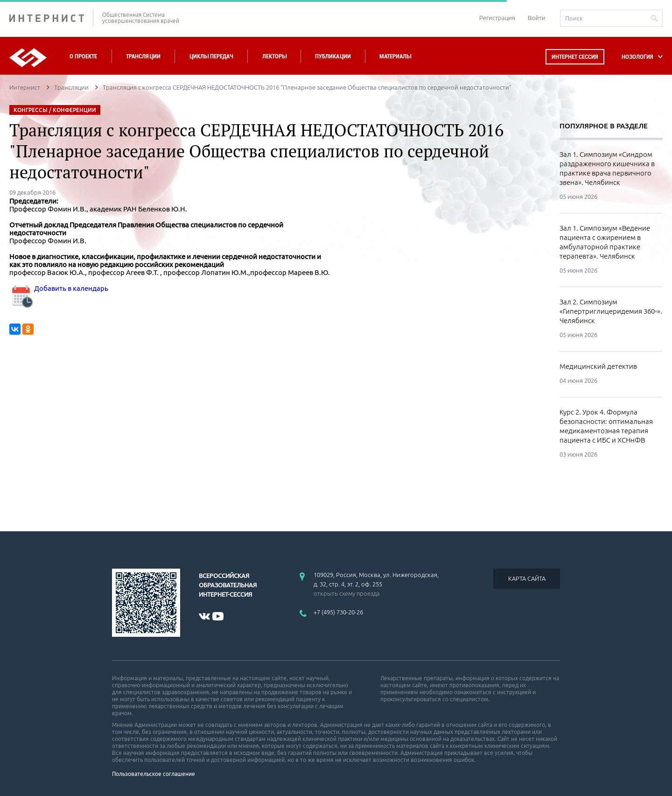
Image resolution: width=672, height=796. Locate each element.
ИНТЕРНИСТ (51, 18)
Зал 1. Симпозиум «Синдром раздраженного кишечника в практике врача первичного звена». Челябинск (607, 168)
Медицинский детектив (598, 366)
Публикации (333, 56)
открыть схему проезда (347, 593)
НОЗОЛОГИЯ (637, 57)
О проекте (83, 56)
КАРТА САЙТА (527, 578)
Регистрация (497, 18)
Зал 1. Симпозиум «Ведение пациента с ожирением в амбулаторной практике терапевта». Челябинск (605, 242)
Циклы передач (211, 56)
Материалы (395, 56)
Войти (537, 18)
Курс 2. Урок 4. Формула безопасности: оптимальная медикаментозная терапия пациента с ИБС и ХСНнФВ (606, 426)
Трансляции (143, 56)
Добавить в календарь (59, 288)
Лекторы (274, 56)
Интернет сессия (575, 57)
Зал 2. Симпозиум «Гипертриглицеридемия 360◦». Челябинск (611, 311)
